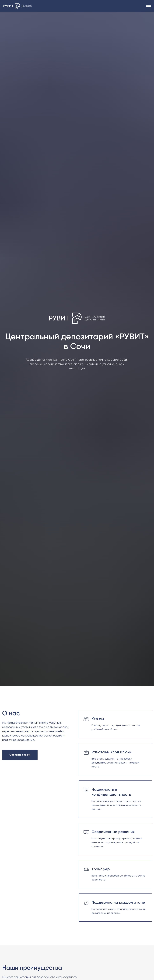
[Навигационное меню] (149, 6)
